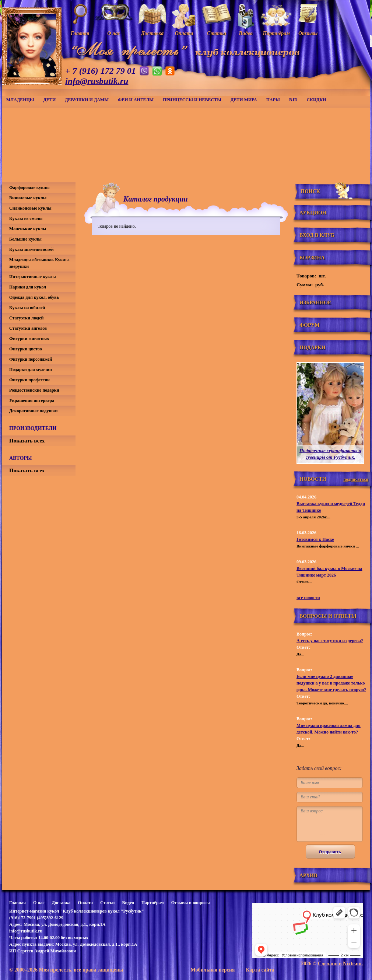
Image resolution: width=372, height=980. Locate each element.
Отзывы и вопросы (191, 903)
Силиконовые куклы (30, 208)
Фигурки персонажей (31, 359)
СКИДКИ (317, 100)
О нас (39, 903)
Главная (17, 903)
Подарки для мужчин (31, 370)
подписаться (356, 479)
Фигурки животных (29, 339)
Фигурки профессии (29, 380)
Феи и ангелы (136, 100)
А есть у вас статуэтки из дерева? (330, 641)
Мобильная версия (213, 970)
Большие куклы (25, 239)
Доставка (61, 903)
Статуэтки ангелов (28, 328)
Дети (50, 100)
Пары (273, 100)
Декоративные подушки (33, 411)
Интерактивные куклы (33, 277)
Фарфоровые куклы (29, 188)
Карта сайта (260, 970)
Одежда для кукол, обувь (34, 297)
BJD (293, 100)
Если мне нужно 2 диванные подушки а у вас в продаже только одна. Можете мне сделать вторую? (331, 683)
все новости (308, 598)
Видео (128, 903)
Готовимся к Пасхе (315, 539)
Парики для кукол (28, 287)
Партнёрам (153, 903)
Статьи (107, 903)
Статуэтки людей (26, 318)
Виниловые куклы (28, 198)
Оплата (85, 903)
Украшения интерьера (32, 400)
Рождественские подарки (34, 390)
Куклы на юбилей (27, 308)
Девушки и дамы (87, 100)
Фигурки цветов (26, 349)
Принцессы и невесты (192, 100)
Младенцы (20, 100)
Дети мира (244, 100)
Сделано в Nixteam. (340, 964)
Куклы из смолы (26, 218)
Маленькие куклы (28, 229)
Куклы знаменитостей (31, 249)
